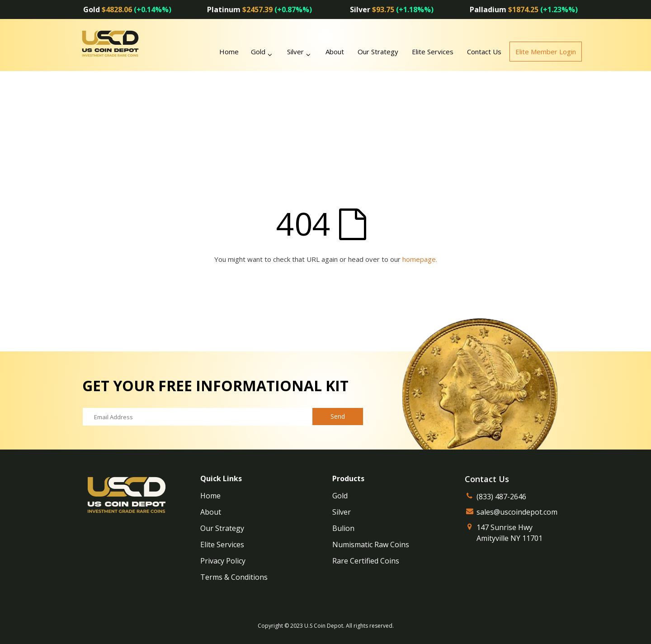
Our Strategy (378, 52)
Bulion (343, 528)
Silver (295, 52)
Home (210, 496)
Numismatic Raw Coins (371, 545)
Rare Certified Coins (366, 561)
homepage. (420, 259)
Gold (258, 52)
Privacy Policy (223, 561)
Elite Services (433, 52)
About (335, 52)
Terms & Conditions (234, 577)
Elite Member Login (546, 52)
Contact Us (484, 52)
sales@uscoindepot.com (517, 512)
